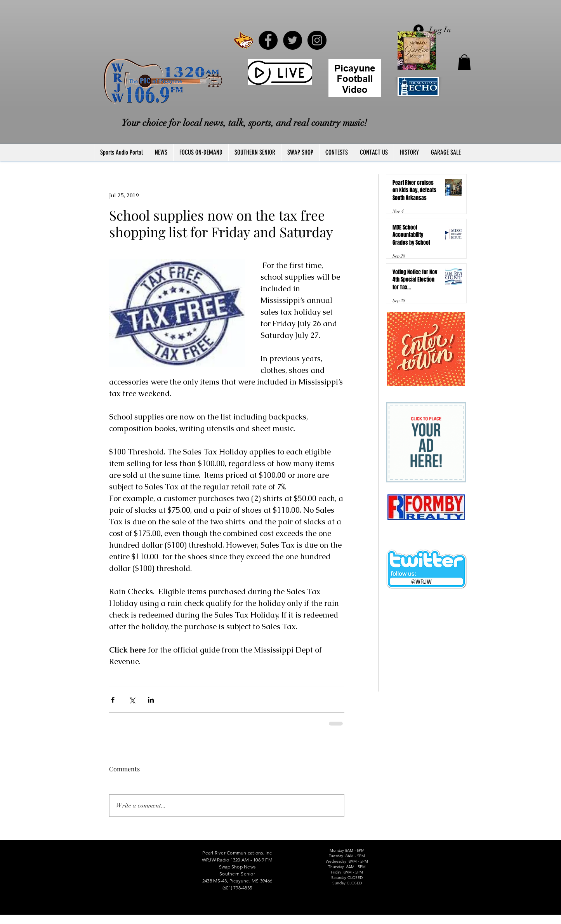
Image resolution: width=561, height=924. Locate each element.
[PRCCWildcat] (244, 40)
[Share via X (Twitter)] (132, 700)
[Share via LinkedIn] (151, 700)
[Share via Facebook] (113, 700)
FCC (95, 921)
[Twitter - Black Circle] (293, 40)
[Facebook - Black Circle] (268, 40)
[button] (464, 62)
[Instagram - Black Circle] (317, 40)
